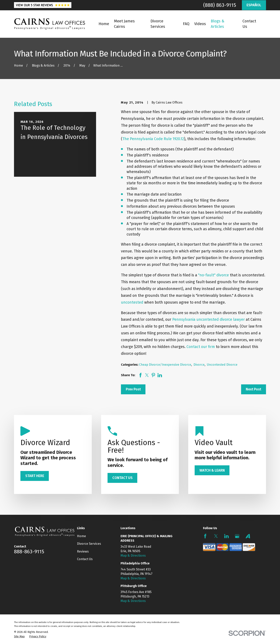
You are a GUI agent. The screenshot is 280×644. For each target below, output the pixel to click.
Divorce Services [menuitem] (158, 24)
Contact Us (85, 559)
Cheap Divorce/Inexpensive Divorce (165, 365)
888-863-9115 (29, 552)
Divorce (199, 365)
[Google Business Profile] (237, 536)
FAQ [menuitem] (186, 24)
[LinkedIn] (226, 536)
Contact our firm (201, 347)
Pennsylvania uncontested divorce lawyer (209, 319)
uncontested (132, 302)
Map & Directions (133, 556)
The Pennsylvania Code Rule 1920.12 (153, 139)
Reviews (83, 551)
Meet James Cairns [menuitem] (124, 24)
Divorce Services (89, 544)
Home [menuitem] (104, 24)
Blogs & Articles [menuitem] (218, 24)
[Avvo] (248, 536)
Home (81, 536)
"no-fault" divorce (213, 275)
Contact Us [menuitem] (249, 24)
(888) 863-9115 (220, 5)
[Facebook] (205, 536)
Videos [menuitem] (200, 24)
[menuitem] (19, 637)
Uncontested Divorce (222, 365)
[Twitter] (216, 536)
